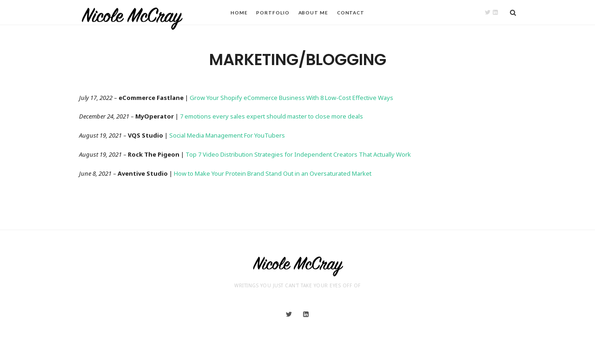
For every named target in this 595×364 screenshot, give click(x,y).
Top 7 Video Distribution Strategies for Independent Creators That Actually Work (298, 154)
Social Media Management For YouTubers (227, 135)
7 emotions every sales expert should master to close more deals (271, 116)
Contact (351, 13)
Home (239, 13)
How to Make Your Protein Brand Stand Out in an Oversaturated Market (273, 173)
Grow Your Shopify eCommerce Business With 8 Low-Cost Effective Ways (291, 98)
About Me (313, 13)
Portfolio (273, 13)
